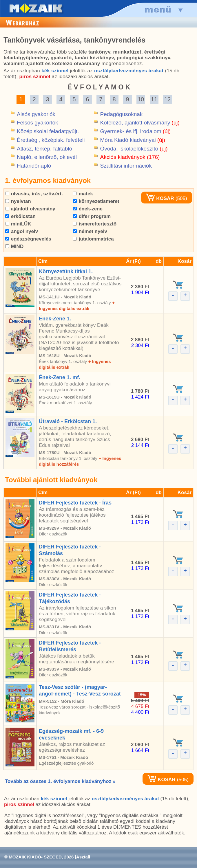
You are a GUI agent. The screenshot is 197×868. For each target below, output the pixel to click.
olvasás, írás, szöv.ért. (34, 194)
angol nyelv (22, 231)
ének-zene (88, 209)
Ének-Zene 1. (55, 319)
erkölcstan (20, 216)
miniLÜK (18, 224)
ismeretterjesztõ (95, 224)
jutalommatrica (93, 239)
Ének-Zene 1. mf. (60, 377)
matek (83, 194)
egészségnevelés (28, 239)
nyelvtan (18, 201)
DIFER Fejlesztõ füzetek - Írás (75, 503)
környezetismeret (96, 201)
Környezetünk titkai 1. (66, 271)
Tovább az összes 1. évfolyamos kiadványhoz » (60, 781)
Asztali (83, 857)
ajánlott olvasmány (30, 209)
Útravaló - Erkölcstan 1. (68, 421)
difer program (92, 216)
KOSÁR (160, 198)
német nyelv (90, 231)
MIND (14, 246)
